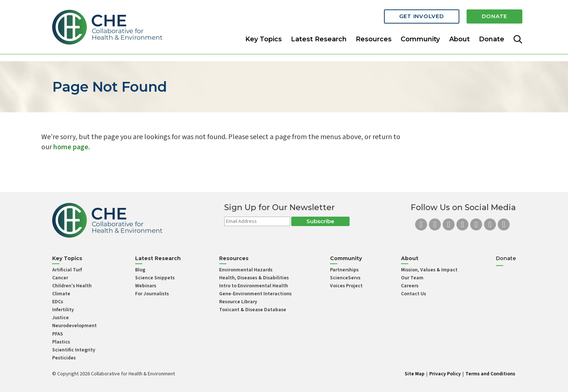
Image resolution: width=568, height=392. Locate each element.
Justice (60, 318)
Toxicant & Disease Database (253, 310)
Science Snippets (155, 278)
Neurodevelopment (74, 326)
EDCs (58, 302)
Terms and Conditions (490, 374)
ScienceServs (345, 278)
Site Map (415, 374)
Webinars (146, 286)
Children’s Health (72, 286)
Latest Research (319, 38)
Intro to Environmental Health (254, 286)
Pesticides (64, 358)
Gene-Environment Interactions (255, 294)
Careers (410, 286)
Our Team (412, 278)
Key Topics (264, 38)
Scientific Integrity (74, 350)
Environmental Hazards (246, 270)
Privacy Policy (445, 374)
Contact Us (414, 294)
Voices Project (346, 286)
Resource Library (238, 302)
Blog (140, 270)
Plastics (61, 342)
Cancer (60, 278)
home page (71, 147)
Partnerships (344, 270)
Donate (495, 15)
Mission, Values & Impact (429, 270)
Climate (61, 294)
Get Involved (422, 15)
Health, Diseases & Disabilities (254, 278)
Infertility (63, 310)
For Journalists (152, 294)
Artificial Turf (67, 270)
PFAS (58, 334)
